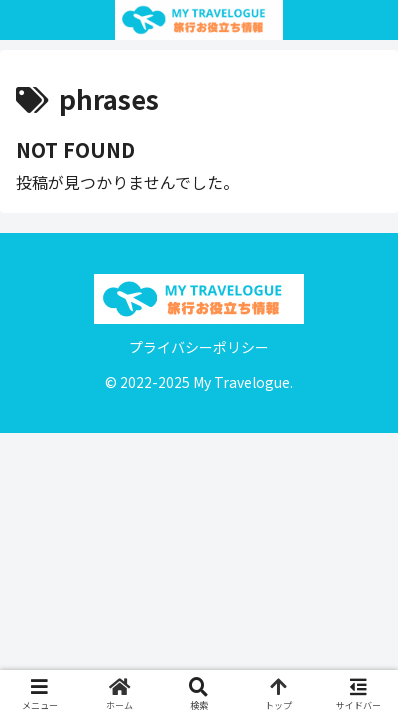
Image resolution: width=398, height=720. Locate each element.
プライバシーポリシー (199, 347)
